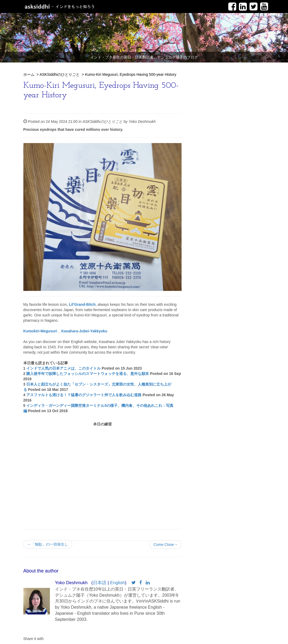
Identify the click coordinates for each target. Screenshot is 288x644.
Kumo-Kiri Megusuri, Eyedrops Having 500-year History (131, 74)
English (118, 583)
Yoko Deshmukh (142, 122)
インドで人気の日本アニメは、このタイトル (63, 368)
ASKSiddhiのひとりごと (60, 74)
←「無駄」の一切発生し (48, 544)
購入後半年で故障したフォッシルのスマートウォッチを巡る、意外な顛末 (88, 374)
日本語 (100, 583)
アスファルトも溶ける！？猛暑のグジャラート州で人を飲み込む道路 (84, 395)
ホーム (29, 74)
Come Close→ (166, 545)
